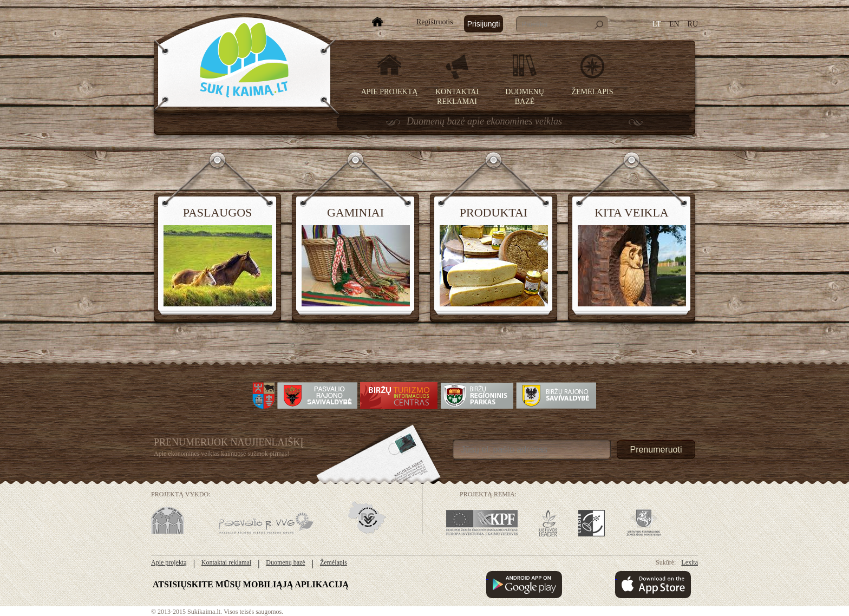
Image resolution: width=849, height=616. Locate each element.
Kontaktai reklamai (226, 562)
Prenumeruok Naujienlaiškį (229, 442)
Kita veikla (632, 212)
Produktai (494, 212)
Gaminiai (355, 212)
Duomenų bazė (285, 562)
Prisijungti (484, 24)
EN (674, 24)
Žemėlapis (593, 92)
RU (693, 24)
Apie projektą (390, 92)
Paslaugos (218, 212)
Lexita (690, 562)
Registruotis (435, 22)
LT (657, 24)
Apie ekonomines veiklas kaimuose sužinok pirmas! (221, 454)
